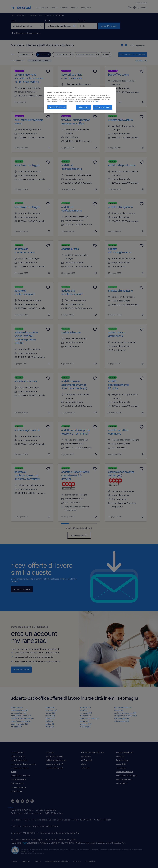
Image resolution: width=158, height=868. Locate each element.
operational (86, 756)
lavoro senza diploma (20, 768)
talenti (54, 7)
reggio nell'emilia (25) (123, 707)
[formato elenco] (122, 45)
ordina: (133, 45)
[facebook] (22, 801)
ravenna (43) (85, 727)
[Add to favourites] (48, 71)
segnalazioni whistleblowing (57, 861)
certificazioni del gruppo (126, 775)
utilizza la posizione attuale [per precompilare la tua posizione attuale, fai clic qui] (27, 33)
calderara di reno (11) (20, 710)
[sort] (140, 44)
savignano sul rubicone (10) (126, 716)
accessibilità (90, 861)
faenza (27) (50, 713)
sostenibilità (121, 764)
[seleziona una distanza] (88, 26)
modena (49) (85, 716)
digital (84, 764)
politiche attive (17, 783)
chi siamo (86, 7)
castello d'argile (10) (19, 724)
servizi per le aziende (55, 756)
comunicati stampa (124, 779)
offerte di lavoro (22, 15)
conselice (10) (51, 710)
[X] (18, 801)
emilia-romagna (50, 15)
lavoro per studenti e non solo (24, 764)
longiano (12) (85, 707)
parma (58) (85, 721)
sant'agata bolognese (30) (125, 713)
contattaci (26, 861)
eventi (14, 772)
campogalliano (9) (19, 713)
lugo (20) (84, 710)
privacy (14, 861)
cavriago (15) (16, 727)
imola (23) (50, 727)
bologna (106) (17, 707)
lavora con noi (122, 760)
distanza (82, 21)
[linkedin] (13, 801)
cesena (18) (50, 707)
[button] (50, 60)
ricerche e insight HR (55, 768)
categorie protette (19, 787)
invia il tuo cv (17, 791)
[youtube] (27, 801)
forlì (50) (49, 721)
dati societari (122, 783)
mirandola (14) (86, 713)
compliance (121, 768)
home (13, 15)
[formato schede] (126, 45)
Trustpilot (10, 807)
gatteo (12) (50, 724)
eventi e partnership (125, 772)
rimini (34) (119, 710)
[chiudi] (41, 26)
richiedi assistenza (141, 3)
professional (86, 760)
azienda (64, 7)
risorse (75, 7)
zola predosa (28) (121, 721)
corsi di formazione (19, 760)
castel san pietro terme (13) (22, 718)
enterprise (85, 768)
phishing (77, 861)
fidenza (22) (50, 718)
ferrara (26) (50, 716)
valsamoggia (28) (121, 718)
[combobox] (28, 26)
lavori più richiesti (18, 779)
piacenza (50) (86, 724)
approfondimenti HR (55, 764)
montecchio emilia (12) (89, 718)
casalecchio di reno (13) (21, 716)
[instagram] (32, 801)
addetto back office (36, 15)
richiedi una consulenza (56, 760)
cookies (38, 861)
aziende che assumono (21, 775)
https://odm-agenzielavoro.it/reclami (32, 853)
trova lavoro (42, 7)
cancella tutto (141, 60)
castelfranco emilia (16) (21, 721)
